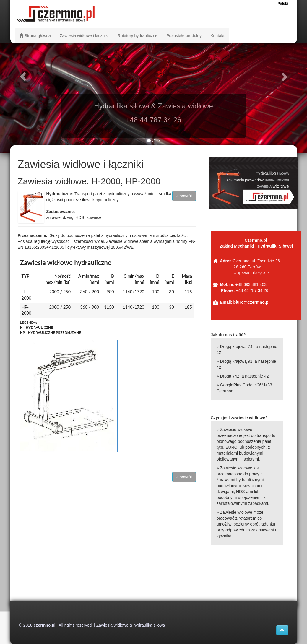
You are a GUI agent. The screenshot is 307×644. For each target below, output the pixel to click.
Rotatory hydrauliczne (138, 36)
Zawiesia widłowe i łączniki (84, 36)
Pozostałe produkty (184, 36)
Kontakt (217, 36)
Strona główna (35, 36)
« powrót (184, 196)
